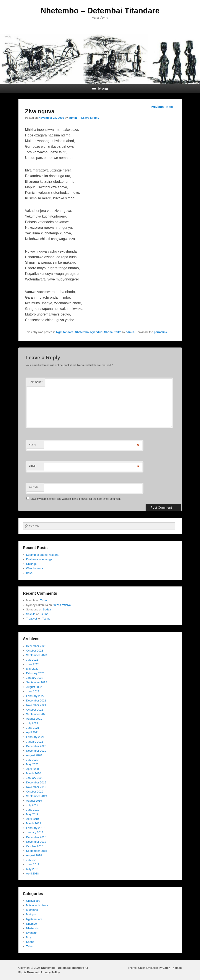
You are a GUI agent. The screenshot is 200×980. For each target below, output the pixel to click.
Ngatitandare (65, 332)
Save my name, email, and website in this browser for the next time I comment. (76, 499)
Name (32, 444)
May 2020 (32, 764)
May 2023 (32, 669)
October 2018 (35, 846)
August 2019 (34, 801)
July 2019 (32, 805)
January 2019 (35, 832)
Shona (108, 332)
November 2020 (36, 751)
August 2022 (34, 687)
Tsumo (44, 600)
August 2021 (34, 719)
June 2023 (33, 664)
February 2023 (35, 673)
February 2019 (35, 828)
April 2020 (33, 769)
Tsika (118, 332)
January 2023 (35, 678)
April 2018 (33, 874)
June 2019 (33, 810)
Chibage (31, 564)
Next (172, 107)
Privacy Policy (50, 972)
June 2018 (33, 864)
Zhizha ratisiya (62, 605)
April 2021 (33, 732)
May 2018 (32, 869)
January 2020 (35, 778)
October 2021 (35, 710)
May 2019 (32, 814)
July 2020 (32, 760)
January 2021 (35, 742)
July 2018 (32, 860)
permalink (160, 332)
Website (34, 487)
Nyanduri (96, 332)
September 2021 (37, 714)
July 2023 (32, 660)
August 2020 (34, 755)
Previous (155, 107)
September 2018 (37, 851)
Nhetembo (82, 332)
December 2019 (36, 782)
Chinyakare (33, 901)
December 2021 (36, 701)
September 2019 (37, 796)
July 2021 (32, 723)
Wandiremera (35, 568)
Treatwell (32, 619)
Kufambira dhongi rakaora (42, 555)
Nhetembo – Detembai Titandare (100, 11)
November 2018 (36, 842)
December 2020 (36, 746)
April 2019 (33, 819)
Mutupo (31, 914)
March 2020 (34, 773)
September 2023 (37, 655)
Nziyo (30, 937)
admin (73, 118)
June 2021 (33, 728)
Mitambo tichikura (37, 905)
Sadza (47, 609)
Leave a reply (90, 118)
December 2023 (36, 646)
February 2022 (35, 696)
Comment (36, 382)
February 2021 (35, 737)
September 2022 (37, 682)
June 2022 (33, 691)
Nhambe (32, 924)
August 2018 (34, 855)
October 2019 (35, 792)
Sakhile (31, 614)
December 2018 (36, 837)
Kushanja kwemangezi (40, 559)
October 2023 (35, 651)
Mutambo (32, 910)
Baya (29, 573)
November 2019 (36, 787)
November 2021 (36, 705)
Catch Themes (172, 968)
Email (32, 466)
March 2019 (34, 823)
